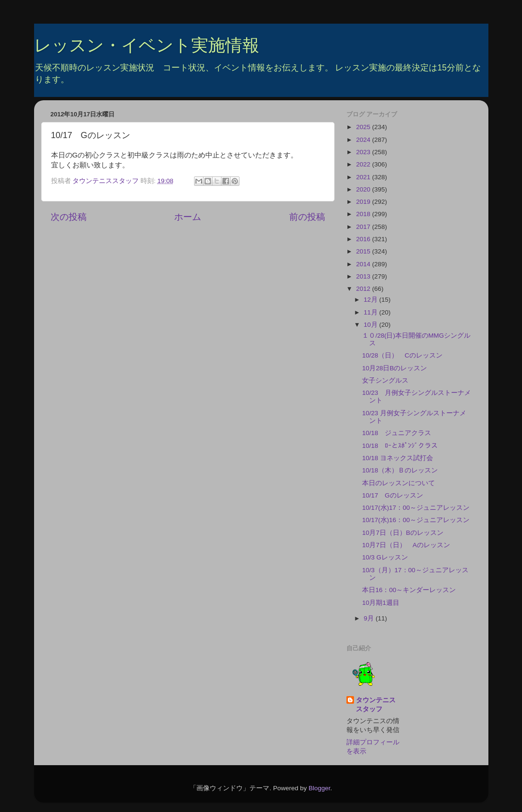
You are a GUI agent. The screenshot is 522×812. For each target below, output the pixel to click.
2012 (364, 289)
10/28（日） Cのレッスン (402, 355)
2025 (364, 127)
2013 (364, 276)
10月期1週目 (381, 603)
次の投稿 (69, 217)
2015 (364, 251)
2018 (364, 214)
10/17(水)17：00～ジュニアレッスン (416, 508)
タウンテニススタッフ (376, 705)
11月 (372, 312)
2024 (364, 140)
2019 (364, 202)
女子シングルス (385, 380)
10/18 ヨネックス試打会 (398, 458)
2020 (364, 189)
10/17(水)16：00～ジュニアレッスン (416, 520)
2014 (364, 264)
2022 (364, 164)
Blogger (319, 788)
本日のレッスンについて (398, 483)
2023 (364, 152)
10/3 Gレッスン (385, 557)
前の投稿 (307, 217)
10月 (372, 325)
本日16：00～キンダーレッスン (409, 590)
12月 (372, 300)
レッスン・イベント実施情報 (147, 45)
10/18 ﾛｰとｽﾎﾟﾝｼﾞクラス (400, 446)
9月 (370, 618)
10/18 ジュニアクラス (397, 433)
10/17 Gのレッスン (392, 495)
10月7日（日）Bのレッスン (403, 533)
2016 (364, 239)
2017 (364, 227)
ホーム (188, 217)
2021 (364, 177)
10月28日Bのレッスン (394, 368)
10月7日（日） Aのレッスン (406, 545)
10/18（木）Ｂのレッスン (400, 470)
